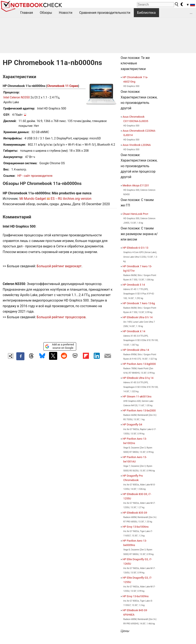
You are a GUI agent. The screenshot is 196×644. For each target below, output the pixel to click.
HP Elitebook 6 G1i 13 (135, 248)
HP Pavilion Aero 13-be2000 (139, 410)
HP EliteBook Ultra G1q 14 (138, 378)
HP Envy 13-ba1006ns (136, 527)
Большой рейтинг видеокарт (59, 266)
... (191, 13)
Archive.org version (77, 199)
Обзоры (46, 13)
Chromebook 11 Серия (63, 86)
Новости (66, 13)
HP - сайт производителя (35, 176)
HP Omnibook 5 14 (134, 285)
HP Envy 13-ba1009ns (136, 596)
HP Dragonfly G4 (132, 424)
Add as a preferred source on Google (59, 346)
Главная (27, 13)
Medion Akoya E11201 (136, 185)
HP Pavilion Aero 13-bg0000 (139, 364)
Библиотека (146, 13)
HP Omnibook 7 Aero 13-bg (139, 303)
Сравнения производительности (105, 13)
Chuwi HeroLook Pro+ (135, 214)
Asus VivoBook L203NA (137, 145)
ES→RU (56, 199)
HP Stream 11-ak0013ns (137, 396)
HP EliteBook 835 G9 (135, 513)
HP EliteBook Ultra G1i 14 (137, 317)
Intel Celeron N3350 (16, 97)
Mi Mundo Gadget (33, 199)
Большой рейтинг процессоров (61, 317)
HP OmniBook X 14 (134, 331)
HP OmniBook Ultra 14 (136, 350)
